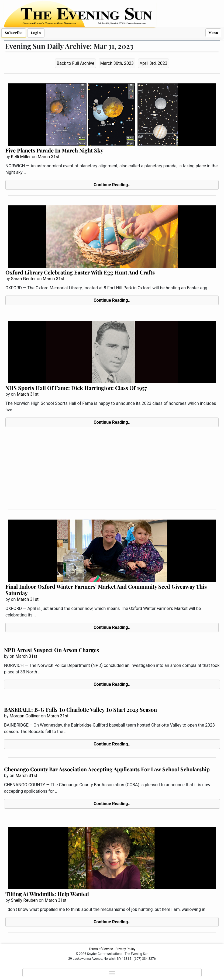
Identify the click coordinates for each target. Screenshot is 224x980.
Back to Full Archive (75, 63)
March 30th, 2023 (117, 63)
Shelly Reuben (24, 900)
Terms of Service (101, 949)
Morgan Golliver (25, 716)
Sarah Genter (23, 279)
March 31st (49, 157)
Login (36, 33)
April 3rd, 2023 (154, 63)
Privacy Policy (125, 949)
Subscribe (14, 33)
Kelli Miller (21, 157)
